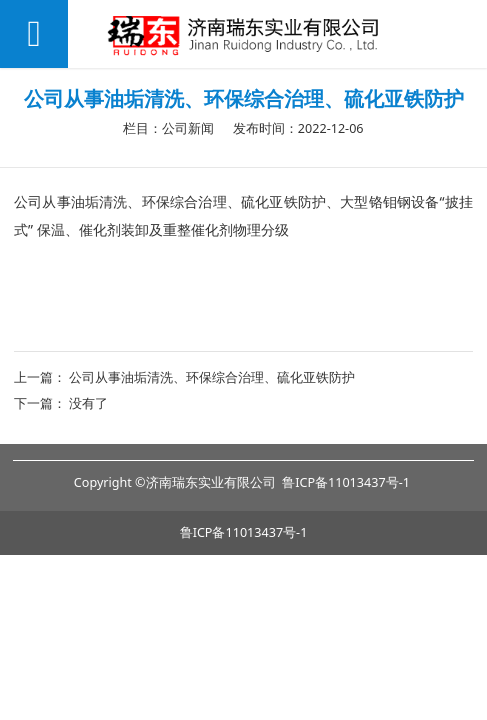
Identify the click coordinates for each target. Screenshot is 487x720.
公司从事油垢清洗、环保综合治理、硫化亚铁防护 (212, 377)
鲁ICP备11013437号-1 (244, 532)
